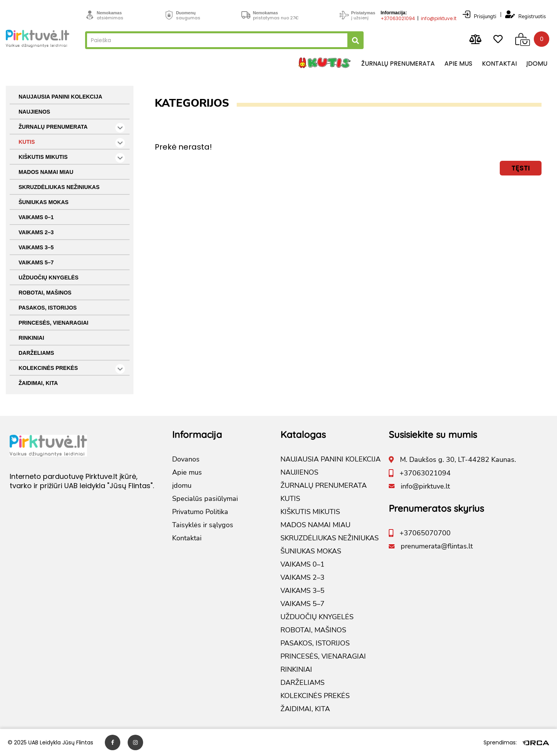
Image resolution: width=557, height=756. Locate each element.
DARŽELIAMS (36, 353)
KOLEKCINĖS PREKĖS (72, 369)
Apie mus (458, 64)
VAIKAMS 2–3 (36, 232)
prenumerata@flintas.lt (437, 546)
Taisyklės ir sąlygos (203, 525)
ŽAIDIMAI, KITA (38, 383)
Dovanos (186, 459)
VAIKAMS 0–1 (36, 217)
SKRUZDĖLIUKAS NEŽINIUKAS (59, 187)
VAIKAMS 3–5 (36, 247)
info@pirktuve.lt (439, 18)
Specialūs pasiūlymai (205, 499)
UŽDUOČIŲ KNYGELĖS (49, 278)
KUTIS (72, 143)
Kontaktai (499, 64)
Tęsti (521, 168)
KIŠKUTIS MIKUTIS (72, 158)
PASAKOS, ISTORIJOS (48, 308)
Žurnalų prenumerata (398, 64)
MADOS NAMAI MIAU (46, 172)
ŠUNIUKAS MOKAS (44, 202)
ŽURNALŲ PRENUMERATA (72, 128)
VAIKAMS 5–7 (36, 262)
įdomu (537, 64)
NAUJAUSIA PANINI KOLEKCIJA (60, 97)
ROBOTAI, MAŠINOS (45, 293)
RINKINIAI (31, 338)
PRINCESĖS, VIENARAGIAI (53, 323)
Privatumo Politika (200, 512)
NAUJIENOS (34, 112)
